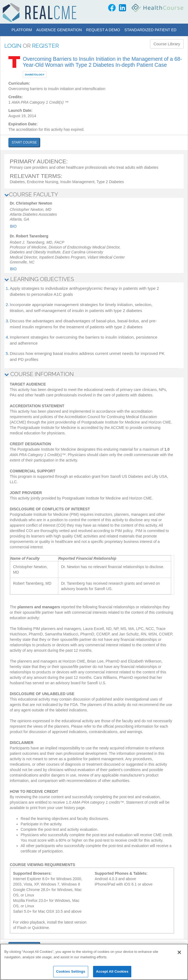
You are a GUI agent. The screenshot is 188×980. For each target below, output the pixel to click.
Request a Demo (103, 30)
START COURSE (24, 142)
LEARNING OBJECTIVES (39, 279)
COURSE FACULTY (31, 194)
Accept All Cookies (112, 971)
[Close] (179, 952)
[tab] (94, 195)
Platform (22, 30)
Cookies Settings (71, 971)
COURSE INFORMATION (39, 374)
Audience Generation (59, 30)
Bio (13, 226)
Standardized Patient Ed (151, 30)
